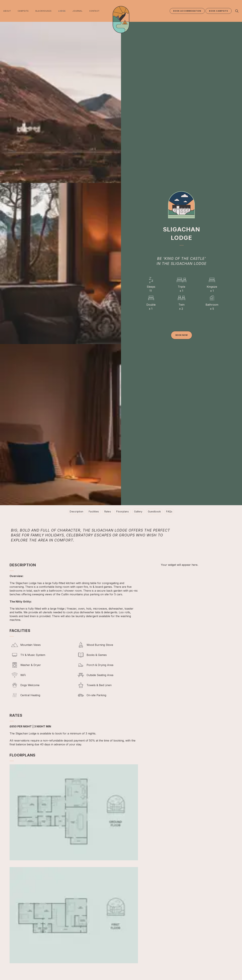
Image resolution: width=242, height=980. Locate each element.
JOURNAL (77, 11)
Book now (182, 335)
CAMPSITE (23, 11)
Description (77, 511)
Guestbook (154, 511)
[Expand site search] (237, 11)
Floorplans (123, 511)
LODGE (62, 11)
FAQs (169, 511)
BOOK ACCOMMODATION (187, 11)
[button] (74, 812)
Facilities (94, 511)
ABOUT (7, 11)
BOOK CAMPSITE (219, 11)
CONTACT (94, 11)
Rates (108, 511)
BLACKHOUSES (44, 11)
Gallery (138, 511)
